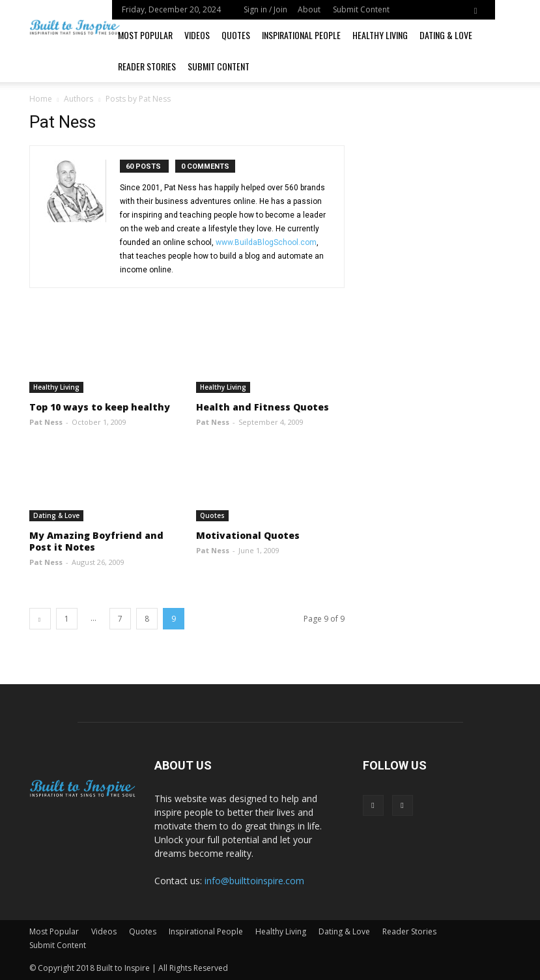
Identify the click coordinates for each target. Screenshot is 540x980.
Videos (197, 35)
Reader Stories (147, 66)
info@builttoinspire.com (254, 881)
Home (41, 99)
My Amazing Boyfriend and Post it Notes (96, 541)
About (309, 9)
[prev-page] (40, 619)
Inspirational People (301, 35)
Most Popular (145, 35)
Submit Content (361, 9)
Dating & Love (446, 35)
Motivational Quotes (248, 535)
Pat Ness (46, 422)
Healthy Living (380, 35)
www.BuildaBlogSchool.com (266, 242)
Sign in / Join (265, 9)
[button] (476, 9)
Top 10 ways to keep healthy (100, 407)
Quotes (236, 35)
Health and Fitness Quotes (263, 407)
